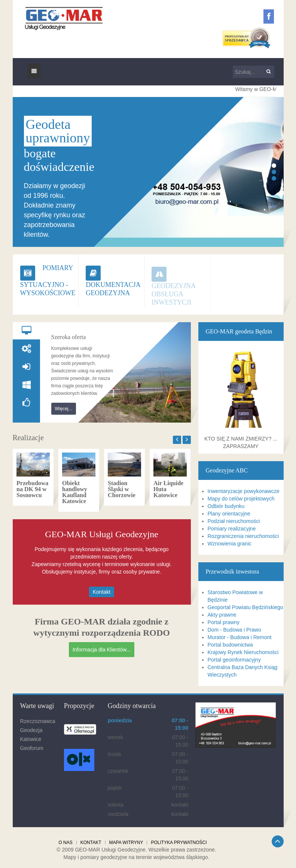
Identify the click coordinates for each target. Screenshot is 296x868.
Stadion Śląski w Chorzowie (122, 489)
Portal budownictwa (230, 645)
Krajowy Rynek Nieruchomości (243, 652)
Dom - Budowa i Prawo (234, 630)
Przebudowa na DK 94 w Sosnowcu (32, 489)
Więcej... (64, 409)
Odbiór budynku (226, 506)
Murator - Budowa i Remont (240, 637)
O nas (65, 843)
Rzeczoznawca (38, 721)
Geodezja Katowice (31, 735)
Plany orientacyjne (229, 514)
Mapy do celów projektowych (241, 499)
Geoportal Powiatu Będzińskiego (245, 607)
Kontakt (102, 592)
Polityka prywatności (179, 843)
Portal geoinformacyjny (234, 660)
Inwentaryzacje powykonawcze (244, 491)
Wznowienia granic (230, 544)
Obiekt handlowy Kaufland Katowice (75, 492)
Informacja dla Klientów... (102, 650)
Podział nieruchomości (234, 521)
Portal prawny (224, 622)
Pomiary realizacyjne (232, 529)
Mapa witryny (126, 843)
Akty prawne (222, 615)
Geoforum (32, 748)
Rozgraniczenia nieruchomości (243, 536)
